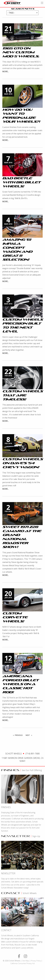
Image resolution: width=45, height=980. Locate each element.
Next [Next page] (29, 735)
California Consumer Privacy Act (23, 963)
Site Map (26, 961)
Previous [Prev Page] (19, 735)
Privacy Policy (36, 961)
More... (6, 71)
